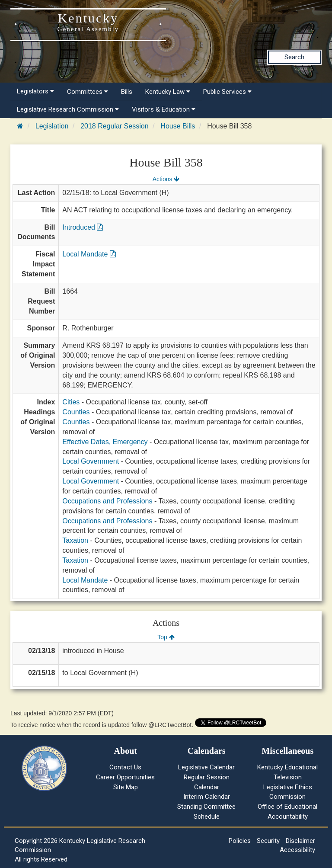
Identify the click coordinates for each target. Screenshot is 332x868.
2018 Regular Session (114, 126)
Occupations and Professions (107, 501)
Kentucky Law (168, 92)
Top (166, 637)
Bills (127, 92)
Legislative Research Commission (68, 109)
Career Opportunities (125, 777)
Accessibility (297, 850)
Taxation (75, 540)
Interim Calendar (207, 797)
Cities (71, 402)
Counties (76, 412)
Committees (88, 92)
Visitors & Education (164, 109)
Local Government (91, 461)
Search (294, 57)
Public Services (227, 92)
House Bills (178, 126)
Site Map (126, 787)
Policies (240, 841)
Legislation (52, 126)
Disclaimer (300, 841)
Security (268, 841)
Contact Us (125, 767)
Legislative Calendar (206, 767)
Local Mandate (89, 254)
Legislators (35, 91)
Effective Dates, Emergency (105, 442)
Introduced (83, 227)
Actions (166, 179)
